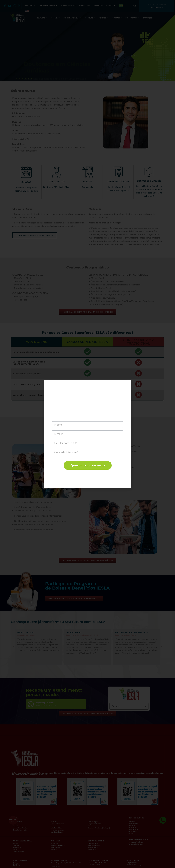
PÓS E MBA (56, 18)
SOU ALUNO (150, 5)
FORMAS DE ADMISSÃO (68, 6)
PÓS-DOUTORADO (133, 18)
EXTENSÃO (111, 6)
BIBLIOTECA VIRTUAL (157, 8)
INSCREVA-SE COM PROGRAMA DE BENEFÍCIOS (53, 62)
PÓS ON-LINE (90, 18)
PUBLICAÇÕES (98, 6)
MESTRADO (104, 18)
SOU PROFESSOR (161, 5)
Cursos (116, 706)
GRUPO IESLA (31, 6)
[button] (14, 647)
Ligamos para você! (45, 703)
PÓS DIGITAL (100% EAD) (73, 18)
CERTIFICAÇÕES (148, 18)
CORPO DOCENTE (85, 6)
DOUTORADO (117, 18)
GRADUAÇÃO (42, 18)
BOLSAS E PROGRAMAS (49, 6)
